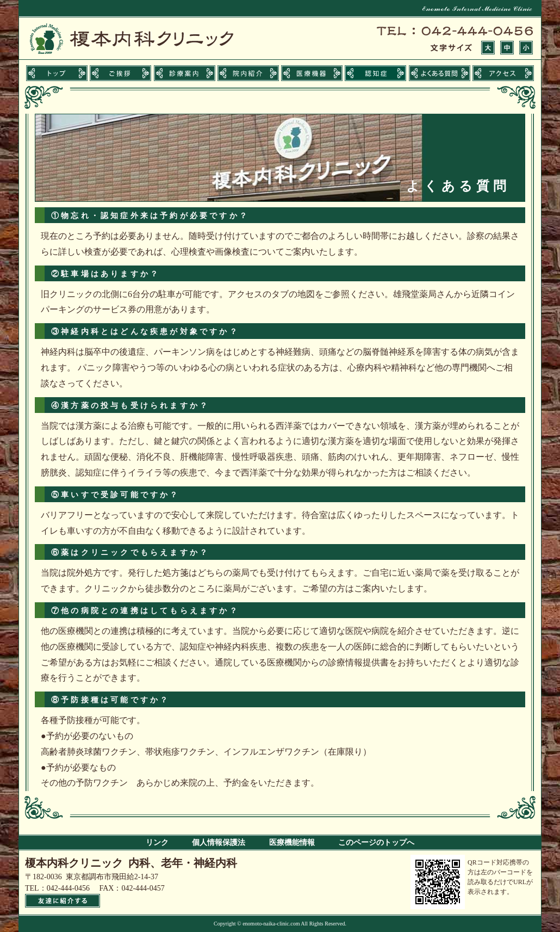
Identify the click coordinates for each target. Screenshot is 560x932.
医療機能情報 (292, 842)
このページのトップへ (376, 842)
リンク (157, 842)
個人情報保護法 (219, 842)
